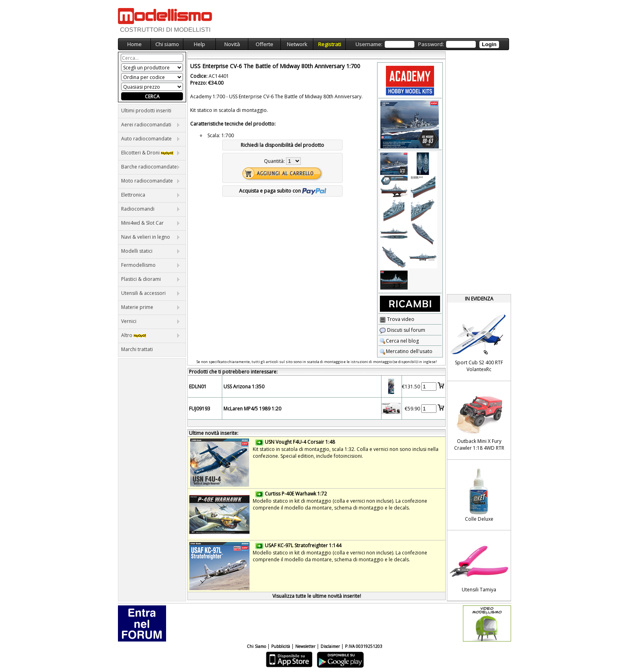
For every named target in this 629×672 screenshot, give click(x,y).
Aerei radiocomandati (150, 125)
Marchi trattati (137, 349)
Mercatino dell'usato (406, 351)
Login (489, 44)
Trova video (397, 319)
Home (134, 44)
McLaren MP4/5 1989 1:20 (252, 409)
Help (199, 44)
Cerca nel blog (399, 341)
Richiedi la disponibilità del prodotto (282, 145)
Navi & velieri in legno (150, 237)
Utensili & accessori (150, 293)
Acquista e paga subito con (283, 191)
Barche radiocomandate (150, 167)
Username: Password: (427, 44)
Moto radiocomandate (150, 181)
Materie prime (150, 307)
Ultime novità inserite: (214, 433)
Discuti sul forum (402, 330)
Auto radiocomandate (150, 139)
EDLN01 (198, 387)
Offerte (264, 44)
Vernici (150, 321)
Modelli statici (150, 251)
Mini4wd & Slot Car (150, 223)
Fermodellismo (150, 265)
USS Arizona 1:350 (244, 387)
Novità (232, 44)
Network (297, 44)
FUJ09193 (200, 409)
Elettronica (150, 195)
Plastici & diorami (150, 279)
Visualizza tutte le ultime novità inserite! (317, 596)
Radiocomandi (150, 209)
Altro (150, 335)
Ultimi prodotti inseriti (146, 111)
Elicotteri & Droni (150, 153)
